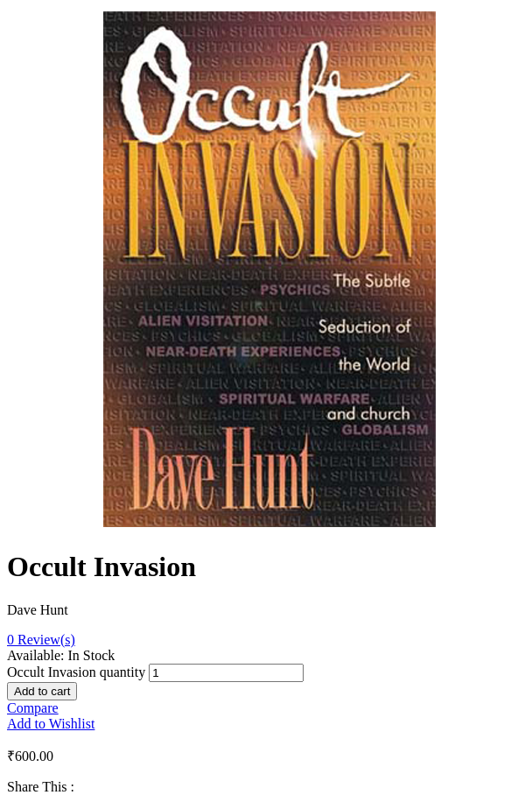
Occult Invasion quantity (76, 672)
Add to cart (42, 691)
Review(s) (41, 640)
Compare (33, 708)
